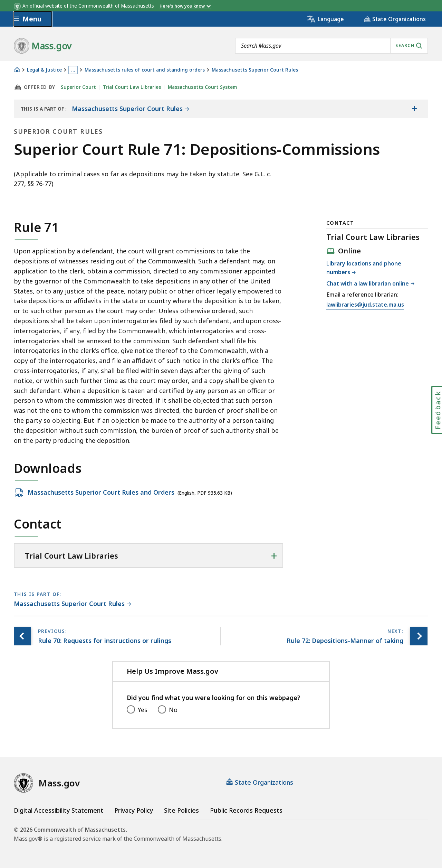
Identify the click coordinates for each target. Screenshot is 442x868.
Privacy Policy (134, 810)
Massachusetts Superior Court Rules (255, 70)
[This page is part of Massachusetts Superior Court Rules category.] (73, 604)
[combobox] (331, 46)
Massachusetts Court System (202, 87)
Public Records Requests (246, 810)
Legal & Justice (44, 70)
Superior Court (78, 87)
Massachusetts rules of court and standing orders (145, 70)
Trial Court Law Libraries (132, 87)
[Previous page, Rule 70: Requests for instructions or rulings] (22, 636)
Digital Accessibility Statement (59, 810)
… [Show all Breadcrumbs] (73, 70)
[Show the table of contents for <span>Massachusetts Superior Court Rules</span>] (414, 109)
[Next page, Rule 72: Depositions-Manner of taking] (419, 636)
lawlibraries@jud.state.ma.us (365, 305)
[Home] (17, 70)
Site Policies (181, 810)
